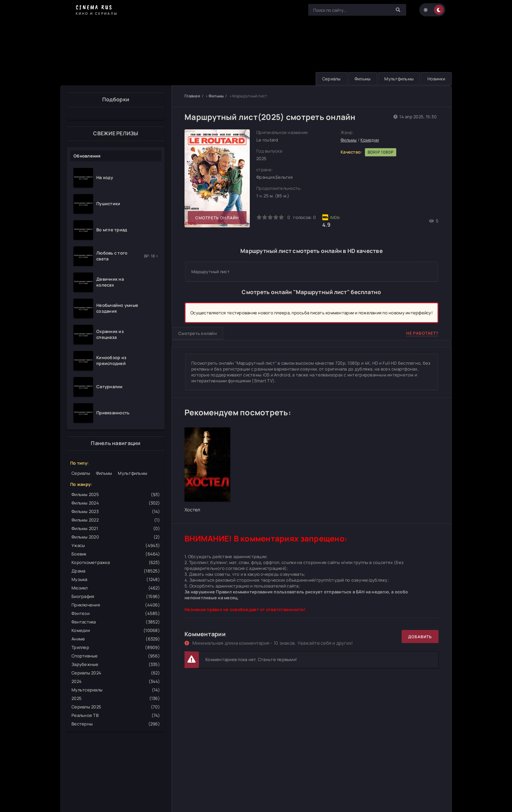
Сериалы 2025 (116, 707)
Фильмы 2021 (116, 528)
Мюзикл (116, 588)
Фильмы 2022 (116, 520)
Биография (116, 596)
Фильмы (363, 79)
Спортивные (116, 656)
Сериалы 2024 (116, 673)
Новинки (436, 79)
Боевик (116, 554)
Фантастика (116, 622)
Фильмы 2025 (116, 494)
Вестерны (116, 724)
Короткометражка (116, 562)
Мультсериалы (116, 690)
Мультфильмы (399, 79)
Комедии (116, 630)
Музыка (116, 579)
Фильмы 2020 (116, 537)
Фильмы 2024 (116, 503)
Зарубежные (116, 664)
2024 (116, 681)
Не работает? (422, 333)
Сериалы (332, 79)
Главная (192, 96)
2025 (116, 698)
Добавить (420, 637)
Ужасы (116, 545)
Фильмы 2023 (116, 511)
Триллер (116, 647)
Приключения (116, 605)
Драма (116, 571)
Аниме (116, 639)
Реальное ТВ (116, 715)
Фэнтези (116, 613)
